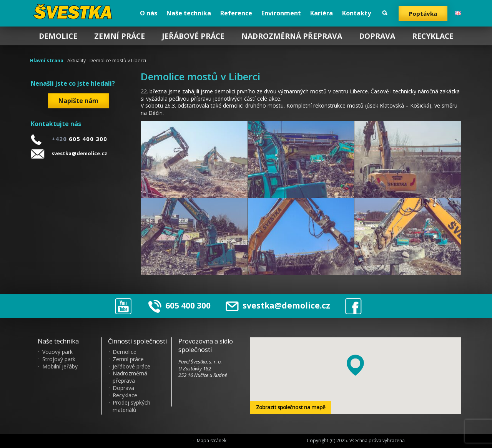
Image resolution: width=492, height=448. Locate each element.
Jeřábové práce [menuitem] (193, 36)
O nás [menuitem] (149, 13)
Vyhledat (385, 13)
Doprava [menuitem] (377, 36)
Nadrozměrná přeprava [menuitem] (292, 36)
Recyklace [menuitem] (433, 36)
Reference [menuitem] (236, 13)
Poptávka (423, 13)
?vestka (74, 12)
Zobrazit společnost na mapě (291, 407)
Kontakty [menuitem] (357, 13)
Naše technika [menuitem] (189, 13)
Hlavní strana (47, 61)
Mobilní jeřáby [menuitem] (60, 367)
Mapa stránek (212, 441)
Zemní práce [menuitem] (120, 36)
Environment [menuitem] (281, 13)
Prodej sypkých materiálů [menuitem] (131, 406)
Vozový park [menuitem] (57, 352)
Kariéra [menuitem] (322, 13)
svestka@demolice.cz (79, 153)
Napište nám (78, 101)
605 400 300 (188, 305)
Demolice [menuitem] (58, 36)
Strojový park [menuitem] (59, 359)
